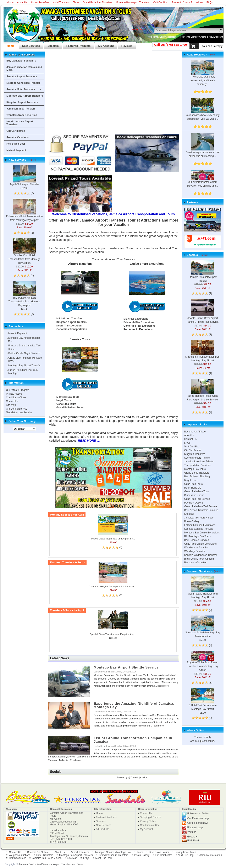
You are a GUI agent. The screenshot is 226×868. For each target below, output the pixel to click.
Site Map (11, 405)
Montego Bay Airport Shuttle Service (126, 667)
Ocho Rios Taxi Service (197, 499)
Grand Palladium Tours (197, 491)
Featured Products (77, 45)
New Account (216, 37)
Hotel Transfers (61, 2)
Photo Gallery (192, 521)
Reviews (125, 45)
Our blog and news (198, 823)
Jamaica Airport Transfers (22, 76)
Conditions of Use (16, 398)
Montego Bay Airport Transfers (133, 2)
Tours (76, 2)
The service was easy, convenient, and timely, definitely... (203, 76)
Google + (192, 837)
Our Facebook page (198, 818)
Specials (51, 45)
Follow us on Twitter (198, 814)
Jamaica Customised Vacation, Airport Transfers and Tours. (51, 864)
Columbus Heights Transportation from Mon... (113, 586)
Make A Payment (16, 150)
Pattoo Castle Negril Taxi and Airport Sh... (113, 539)
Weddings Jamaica (195, 551)
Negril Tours (191, 480)
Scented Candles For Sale (199, 529)
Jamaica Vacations (18, 137)
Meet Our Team (104, 858)
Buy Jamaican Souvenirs (21, 61)
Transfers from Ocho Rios (22, 115)
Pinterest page (195, 827)
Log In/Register (168, 37)
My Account (104, 45)
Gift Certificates (16, 131)
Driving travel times (185, 852)
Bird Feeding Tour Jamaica (199, 559)
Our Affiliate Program (18, 390)
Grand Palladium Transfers (98, 2)
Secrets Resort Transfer (197, 458)
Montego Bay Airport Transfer (24, 366)
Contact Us (12, 401)
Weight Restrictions (20, 855)
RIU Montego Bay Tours (197, 536)
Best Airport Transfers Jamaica (201, 510)
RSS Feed (193, 841)
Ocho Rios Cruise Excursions (200, 544)
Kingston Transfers (195, 454)
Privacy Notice (14, 394)
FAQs (210, 2)
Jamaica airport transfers (116, 232)
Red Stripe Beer (16, 144)
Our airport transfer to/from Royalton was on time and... (203, 180)
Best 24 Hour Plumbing (197, 476)
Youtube (192, 832)
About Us (22, 2)
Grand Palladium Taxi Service (201, 506)
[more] (32, 160)
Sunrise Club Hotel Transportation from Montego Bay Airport (24, 254)
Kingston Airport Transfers (22, 102)
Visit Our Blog (161, 2)
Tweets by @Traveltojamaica (132, 777)
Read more (163, 686)
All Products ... (104, 829)
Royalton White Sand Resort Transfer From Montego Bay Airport (203, 663)
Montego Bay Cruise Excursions (202, 533)
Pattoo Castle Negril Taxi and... (25, 353)
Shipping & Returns (151, 817)
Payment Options (194, 503)
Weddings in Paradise (196, 548)
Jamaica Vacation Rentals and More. (24, 69)
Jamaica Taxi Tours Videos (199, 518)
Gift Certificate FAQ (17, 409)
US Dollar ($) (139, 30)
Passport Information (196, 563)
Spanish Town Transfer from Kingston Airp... (113, 634)
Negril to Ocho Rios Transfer (23, 83)
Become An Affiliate (195, 432)
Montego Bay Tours (195, 469)
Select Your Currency (22, 421)
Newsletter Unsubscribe (19, 412)
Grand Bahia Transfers (197, 473)
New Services (29, 45)
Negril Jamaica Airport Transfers (20, 123)
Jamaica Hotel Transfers (21, 89)
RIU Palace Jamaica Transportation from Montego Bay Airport (24, 297)
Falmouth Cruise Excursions (187, 2)
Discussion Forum (194, 495)
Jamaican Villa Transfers (21, 109)
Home (10, 2)
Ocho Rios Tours (193, 484)
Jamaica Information (211, 855)
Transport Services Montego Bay (113, 852)
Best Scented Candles (197, 540)
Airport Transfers (40, 2)
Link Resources (18, 858)
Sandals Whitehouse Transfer (201, 555)
